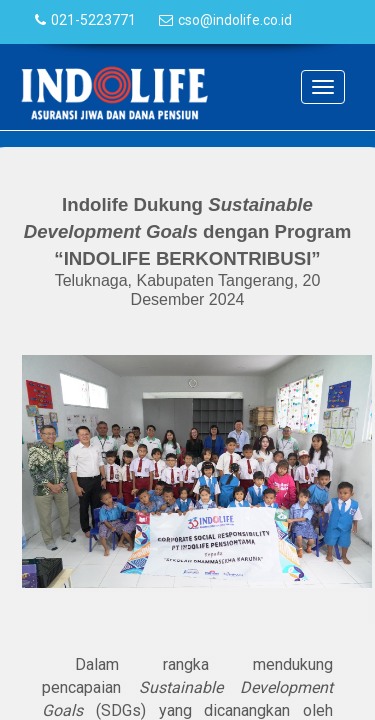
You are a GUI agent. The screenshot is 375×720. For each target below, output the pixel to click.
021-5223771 (93, 20)
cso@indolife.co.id (235, 20)
